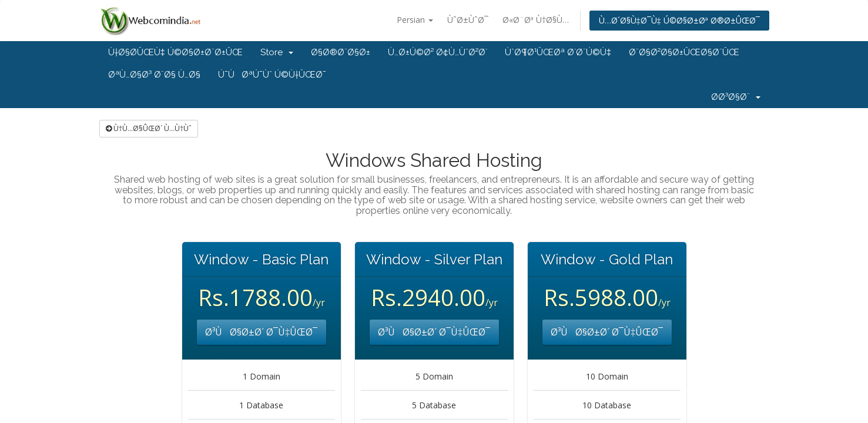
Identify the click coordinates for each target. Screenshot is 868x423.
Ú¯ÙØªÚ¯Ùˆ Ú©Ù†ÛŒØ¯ (272, 75)
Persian (415, 20)
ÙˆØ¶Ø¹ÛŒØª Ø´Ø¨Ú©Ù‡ (558, 52)
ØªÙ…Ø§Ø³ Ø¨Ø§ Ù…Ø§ (154, 75)
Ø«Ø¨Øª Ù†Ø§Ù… (536, 20)
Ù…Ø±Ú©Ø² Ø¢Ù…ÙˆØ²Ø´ (438, 52)
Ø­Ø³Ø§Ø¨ (736, 97)
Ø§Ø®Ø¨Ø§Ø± (341, 52)
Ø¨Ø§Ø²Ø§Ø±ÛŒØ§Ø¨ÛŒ (684, 52)
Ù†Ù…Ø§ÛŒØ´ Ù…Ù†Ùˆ (149, 128)
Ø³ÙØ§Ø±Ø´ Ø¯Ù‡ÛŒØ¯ (261, 332)
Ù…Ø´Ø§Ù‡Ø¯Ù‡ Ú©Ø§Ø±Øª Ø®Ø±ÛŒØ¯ (679, 20)
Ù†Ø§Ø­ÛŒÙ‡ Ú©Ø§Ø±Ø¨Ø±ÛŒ (175, 52)
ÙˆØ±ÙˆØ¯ (468, 20)
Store (277, 52)
